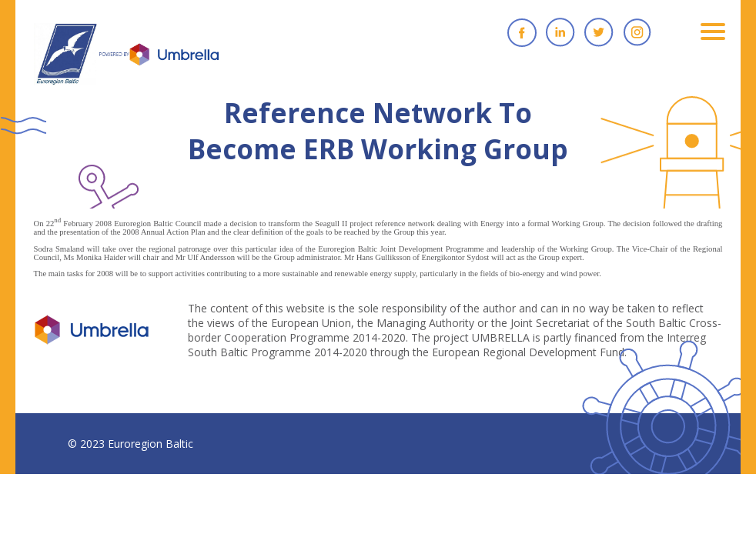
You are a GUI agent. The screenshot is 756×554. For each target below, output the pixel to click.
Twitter (599, 32)
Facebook (522, 32)
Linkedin (560, 32)
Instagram (637, 32)
